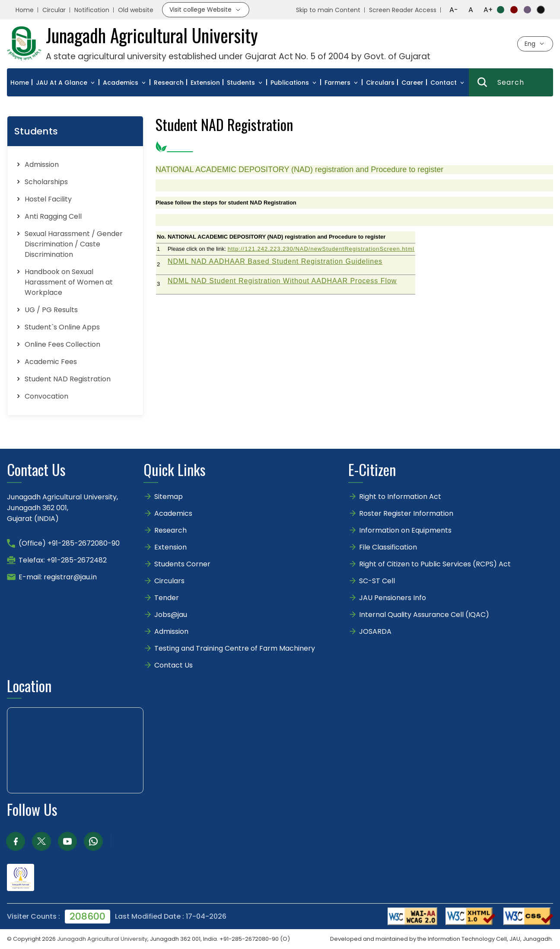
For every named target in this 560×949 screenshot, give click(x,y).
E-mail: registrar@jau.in (58, 577)
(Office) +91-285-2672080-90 (69, 543)
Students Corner (182, 564)
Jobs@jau (171, 615)
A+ (488, 10)
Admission (171, 631)
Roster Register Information (406, 513)
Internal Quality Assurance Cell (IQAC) (424, 615)
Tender (167, 598)
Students (241, 83)
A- (454, 10)
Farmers (337, 83)
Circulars (380, 83)
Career (412, 83)
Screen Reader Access (403, 10)
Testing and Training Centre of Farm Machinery (235, 648)
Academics (121, 83)
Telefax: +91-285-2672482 (63, 560)
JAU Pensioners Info (393, 598)
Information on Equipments (405, 530)
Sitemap (169, 497)
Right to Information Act (400, 497)
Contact (444, 83)
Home (25, 10)
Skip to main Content (328, 10)
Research (169, 83)
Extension (205, 83)
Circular (54, 10)
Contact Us (173, 665)
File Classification (388, 547)
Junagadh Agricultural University (102, 939)
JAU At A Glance (62, 83)
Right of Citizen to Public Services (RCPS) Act (435, 564)
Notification (92, 10)
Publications (290, 83)
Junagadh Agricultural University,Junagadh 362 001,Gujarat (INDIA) (62, 508)
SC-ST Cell (377, 581)
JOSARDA (376, 631)
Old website (136, 10)
